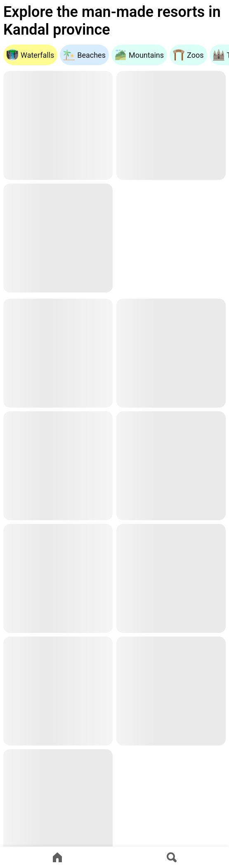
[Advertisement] (171, 239)
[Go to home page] (57, 857)
